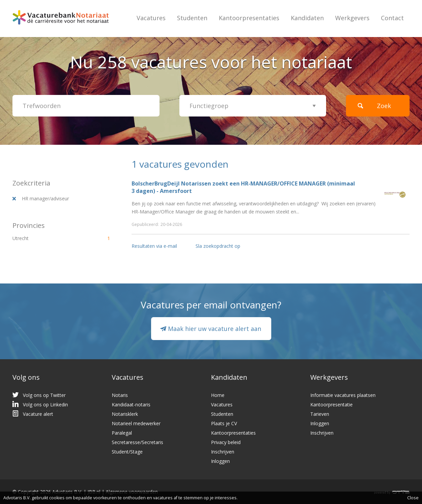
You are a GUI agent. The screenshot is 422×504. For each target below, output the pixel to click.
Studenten (192, 18)
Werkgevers (352, 18)
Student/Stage (127, 452)
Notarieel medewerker (136, 423)
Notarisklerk (125, 414)
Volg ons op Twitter (44, 395)
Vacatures (151, 18)
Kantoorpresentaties (249, 18)
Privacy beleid (226, 442)
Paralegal (122, 433)
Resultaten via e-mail (154, 246)
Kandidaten (307, 18)
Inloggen (220, 461)
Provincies (29, 225)
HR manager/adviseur (45, 198)
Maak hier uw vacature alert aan (215, 329)
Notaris (120, 395)
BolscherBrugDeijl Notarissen (171, 183)
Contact (392, 18)
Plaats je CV (224, 423)
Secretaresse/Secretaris (137, 442)
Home (218, 395)
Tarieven (320, 414)
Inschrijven (223, 452)
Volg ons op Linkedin (45, 405)
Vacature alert (38, 414)
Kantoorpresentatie (331, 405)
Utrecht (50, 238)
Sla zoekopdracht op (218, 246)
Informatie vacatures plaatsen (343, 395)
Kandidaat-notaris (131, 405)
